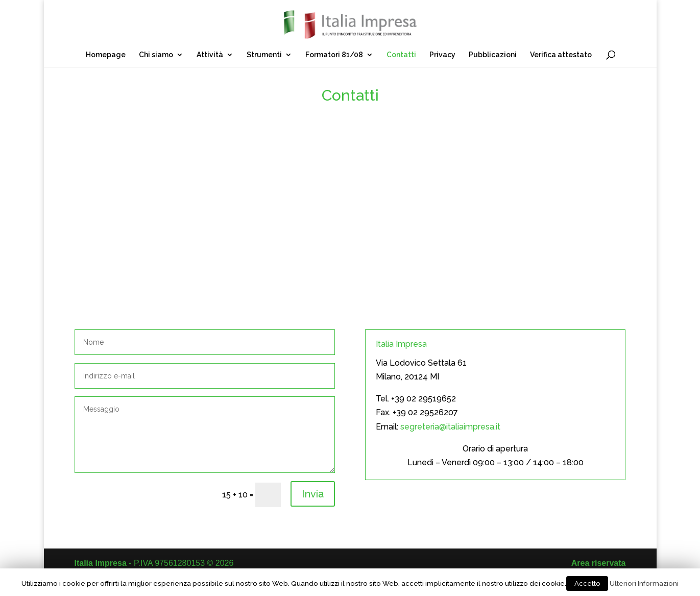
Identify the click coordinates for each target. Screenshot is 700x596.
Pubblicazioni (493, 55)
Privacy (442, 55)
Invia (313, 494)
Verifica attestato (561, 55)
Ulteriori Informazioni (644, 583)
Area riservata (599, 563)
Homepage (106, 55)
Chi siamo (156, 55)
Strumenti (264, 55)
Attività (210, 55)
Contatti (401, 55)
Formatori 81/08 (334, 55)
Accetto (587, 583)
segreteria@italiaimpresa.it (450, 427)
